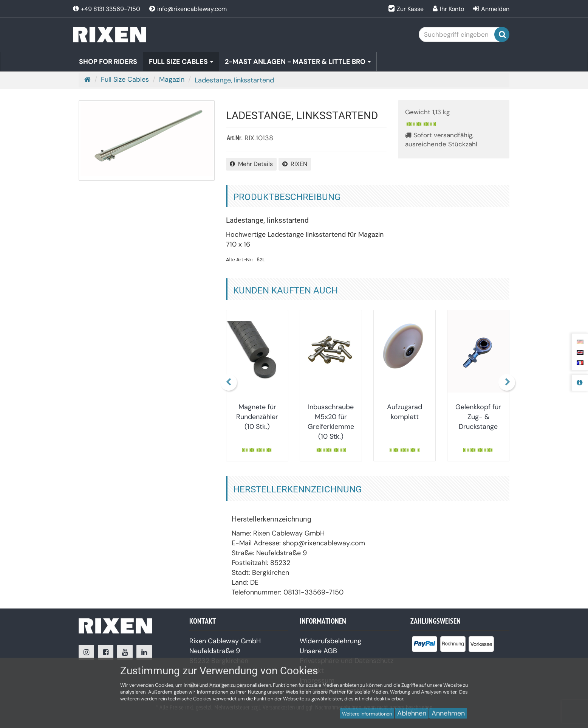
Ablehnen (412, 713)
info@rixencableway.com (188, 9)
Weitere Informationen (367, 714)
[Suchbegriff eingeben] (462, 34)
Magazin (172, 79)
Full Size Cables (181, 62)
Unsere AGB (318, 651)
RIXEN (295, 164)
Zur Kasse (410, 9)
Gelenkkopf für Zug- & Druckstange (478, 417)
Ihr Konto (452, 9)
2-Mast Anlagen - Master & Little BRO (298, 62)
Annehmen (448, 713)
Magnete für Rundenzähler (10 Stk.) (257, 417)
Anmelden (495, 9)
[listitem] (425, 646)
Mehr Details (251, 164)
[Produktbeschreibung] (580, 383)
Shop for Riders (108, 62)
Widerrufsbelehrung (330, 641)
